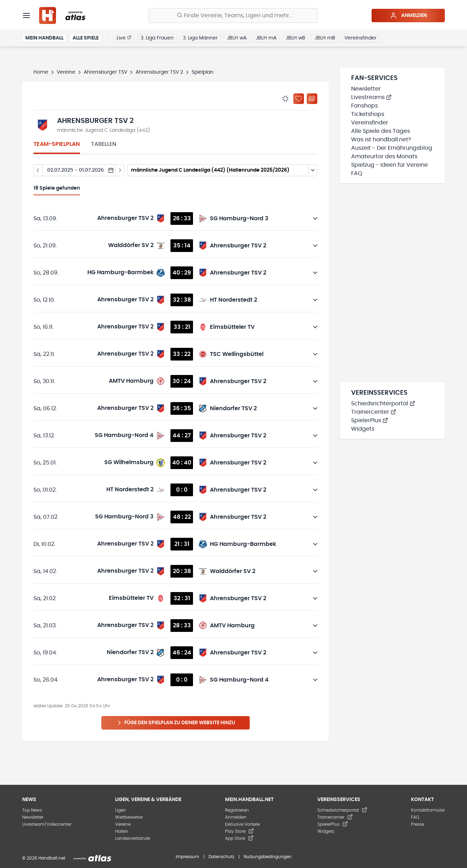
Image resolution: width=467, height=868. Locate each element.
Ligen (121, 810)
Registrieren (237, 810)
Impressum (187, 857)
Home (41, 72)
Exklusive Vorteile (242, 824)
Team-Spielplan (57, 144)
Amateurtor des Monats (384, 156)
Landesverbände (133, 838)
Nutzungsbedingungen (268, 857)
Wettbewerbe (129, 817)
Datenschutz (221, 857)
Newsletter (366, 89)
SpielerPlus (370, 420)
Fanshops (365, 106)
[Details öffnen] (315, 218)
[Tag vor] (120, 170)
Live (124, 38)
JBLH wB (295, 38)
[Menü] (26, 16)
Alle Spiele (86, 38)
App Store (239, 838)
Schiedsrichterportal (383, 404)
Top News (32, 810)
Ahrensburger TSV (105, 72)
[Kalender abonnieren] (312, 99)
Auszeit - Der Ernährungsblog (392, 148)
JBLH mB (325, 38)
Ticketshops (368, 114)
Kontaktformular (428, 810)
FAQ (357, 173)
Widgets (363, 429)
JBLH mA (266, 38)
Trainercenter (374, 412)
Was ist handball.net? (381, 140)
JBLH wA (237, 38)
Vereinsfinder (360, 38)
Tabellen (104, 144)
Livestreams (371, 97)
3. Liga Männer (200, 38)
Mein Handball (44, 38)
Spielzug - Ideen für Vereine (390, 165)
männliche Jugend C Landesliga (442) (104, 130)
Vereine (66, 72)
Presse (418, 824)
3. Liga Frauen (157, 38)
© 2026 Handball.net (44, 858)
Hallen (122, 831)
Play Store (239, 831)
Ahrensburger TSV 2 (159, 72)
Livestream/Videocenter (47, 824)
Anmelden (408, 16)
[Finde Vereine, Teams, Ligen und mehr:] (233, 16)
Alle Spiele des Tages (381, 131)
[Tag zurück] (38, 170)
